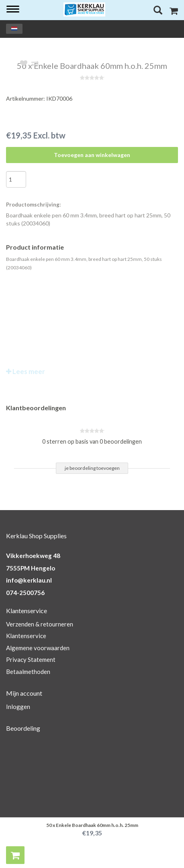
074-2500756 (25, 593)
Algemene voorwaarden (38, 648)
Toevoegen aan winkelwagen (92, 155)
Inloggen (18, 707)
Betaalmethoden (28, 672)
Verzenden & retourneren (40, 624)
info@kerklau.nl (29, 580)
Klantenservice (26, 636)
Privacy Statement (31, 659)
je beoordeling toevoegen (92, 468)
